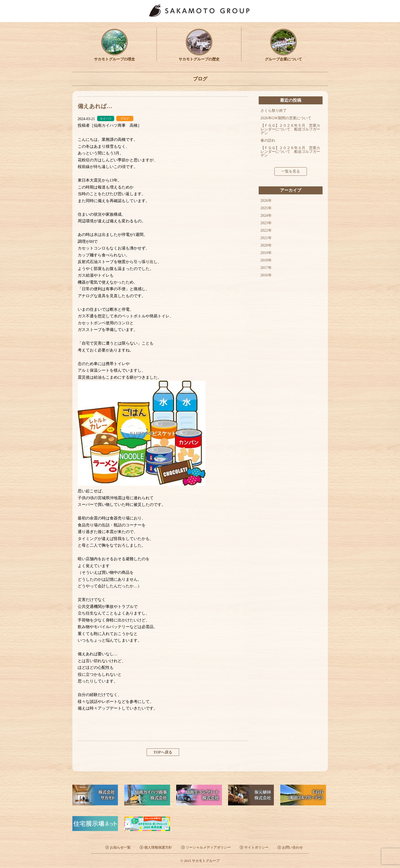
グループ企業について (283, 57)
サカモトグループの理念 (114, 57)
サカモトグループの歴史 (199, 57)
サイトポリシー (256, 847)
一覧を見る (291, 171)
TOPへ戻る (163, 752)
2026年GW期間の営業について (286, 118)
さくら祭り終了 (274, 111)
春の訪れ (268, 140)
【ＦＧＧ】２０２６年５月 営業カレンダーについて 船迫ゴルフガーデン (290, 129)
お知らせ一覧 (120, 847)
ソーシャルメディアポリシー (208, 847)
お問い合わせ (292, 847)
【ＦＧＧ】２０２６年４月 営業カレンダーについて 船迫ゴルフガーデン (290, 152)
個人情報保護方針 (158, 847)
